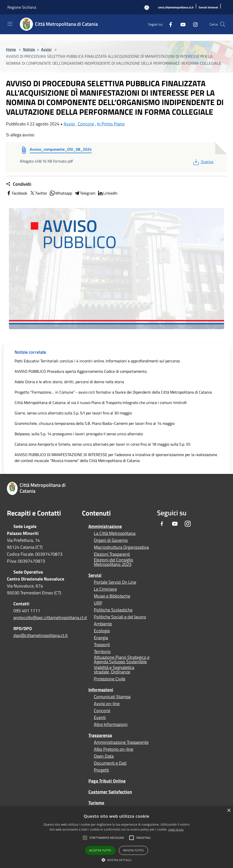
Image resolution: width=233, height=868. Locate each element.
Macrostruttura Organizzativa (121, 547)
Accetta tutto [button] (100, 850)
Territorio (102, 652)
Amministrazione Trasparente (121, 742)
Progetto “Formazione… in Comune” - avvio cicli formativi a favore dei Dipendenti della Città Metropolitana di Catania (113, 392)
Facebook (17, 193)
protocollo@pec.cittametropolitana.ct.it (50, 618)
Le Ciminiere (105, 589)
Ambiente (103, 624)
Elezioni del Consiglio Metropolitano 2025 (114, 562)
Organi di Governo (111, 540)
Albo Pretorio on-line (114, 749)
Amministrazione (105, 526)
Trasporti (102, 645)
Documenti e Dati (110, 763)
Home (11, 49)
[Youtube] (181, 24)
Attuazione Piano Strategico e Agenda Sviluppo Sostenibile (122, 660)
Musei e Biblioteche (112, 596)
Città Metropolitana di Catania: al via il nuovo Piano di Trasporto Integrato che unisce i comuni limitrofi (101, 403)
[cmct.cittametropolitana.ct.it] (176, 8)
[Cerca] (223, 24)
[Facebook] (169, 24)
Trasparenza (100, 735)
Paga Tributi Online (107, 781)
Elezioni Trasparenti (112, 554)
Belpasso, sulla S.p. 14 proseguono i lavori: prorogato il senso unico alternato (79, 434)
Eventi (100, 718)
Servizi (95, 575)
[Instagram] (193, 24)
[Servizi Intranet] (208, 8)
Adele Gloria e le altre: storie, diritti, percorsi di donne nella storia (69, 382)
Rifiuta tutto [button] (133, 850)
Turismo (96, 803)
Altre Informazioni (111, 724)
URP (98, 603)
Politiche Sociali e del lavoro (120, 617)
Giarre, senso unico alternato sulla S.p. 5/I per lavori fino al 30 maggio (73, 413)
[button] (107, 838)
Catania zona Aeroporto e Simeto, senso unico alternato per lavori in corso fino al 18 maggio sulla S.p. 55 (103, 444)
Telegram (85, 193)
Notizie (29, 49)
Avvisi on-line (107, 704)
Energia (101, 638)
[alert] (116, 837)
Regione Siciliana (22, 7)
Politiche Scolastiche (113, 610)
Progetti (101, 770)
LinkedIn (107, 193)
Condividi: (19, 184)
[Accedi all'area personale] (147, 8)
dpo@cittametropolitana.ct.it (40, 635)
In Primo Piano (111, 124)
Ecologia (102, 631)
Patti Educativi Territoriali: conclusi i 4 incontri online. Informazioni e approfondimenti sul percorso (97, 361)
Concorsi (86, 124)
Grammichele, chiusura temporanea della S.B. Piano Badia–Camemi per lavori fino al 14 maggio (95, 423)
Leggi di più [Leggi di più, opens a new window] (176, 829)
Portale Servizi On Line (115, 582)
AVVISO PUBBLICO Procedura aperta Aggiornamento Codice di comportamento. (81, 371)
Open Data (104, 756)
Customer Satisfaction (110, 792)
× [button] (229, 811)
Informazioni (101, 690)
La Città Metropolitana (115, 533)
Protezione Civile (110, 679)
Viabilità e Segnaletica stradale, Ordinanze (114, 670)
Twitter (38, 193)
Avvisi (46, 49)
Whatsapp (61, 193)
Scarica (203, 162)
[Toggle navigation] (10, 24)
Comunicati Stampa (112, 697)
